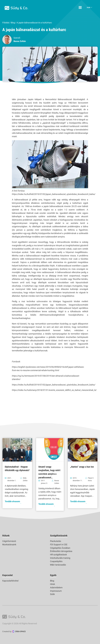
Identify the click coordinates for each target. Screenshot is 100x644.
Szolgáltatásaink (59, 536)
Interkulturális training (60, 558)
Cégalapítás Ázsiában (60, 548)
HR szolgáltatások (58, 555)
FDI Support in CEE (59, 545)
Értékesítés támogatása (61, 551)
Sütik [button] (52, 594)
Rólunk (6, 536)
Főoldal (6, 23)
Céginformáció (9, 541)
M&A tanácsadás (58, 565)
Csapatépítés (56, 561)
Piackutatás (56, 541)
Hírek (53, 584)
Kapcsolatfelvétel (10, 581)
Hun (89, 7)
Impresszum (56, 591)
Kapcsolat (8, 575)
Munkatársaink (9, 545)
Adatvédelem (56, 588)
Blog (13, 23)
